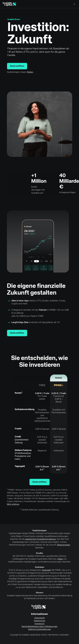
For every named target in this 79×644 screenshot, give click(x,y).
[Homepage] (9, 4)
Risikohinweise (63, 545)
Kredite (40, 553)
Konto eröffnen (17, 66)
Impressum (39, 624)
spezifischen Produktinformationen (41, 539)
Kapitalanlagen (40, 531)
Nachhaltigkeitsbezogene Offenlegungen (40, 627)
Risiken (30, 72)
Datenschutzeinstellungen (39, 629)
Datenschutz (40, 621)
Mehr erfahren (13, 504)
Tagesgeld (46, 570)
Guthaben (40, 567)
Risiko (60, 559)
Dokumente (40, 618)
